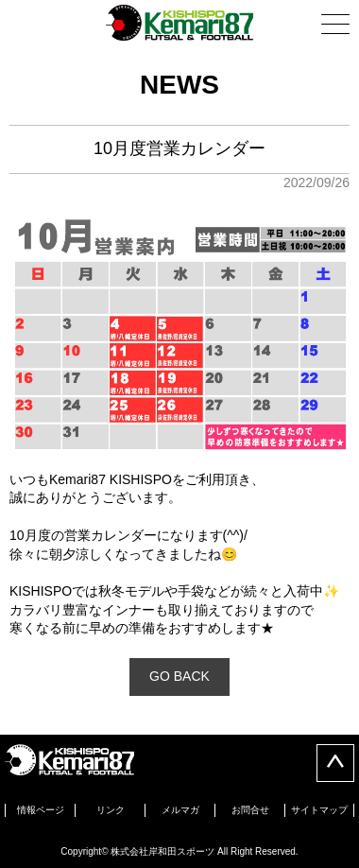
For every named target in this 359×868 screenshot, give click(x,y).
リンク (111, 810)
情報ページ (41, 810)
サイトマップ (319, 810)
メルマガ (180, 810)
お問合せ (250, 810)
